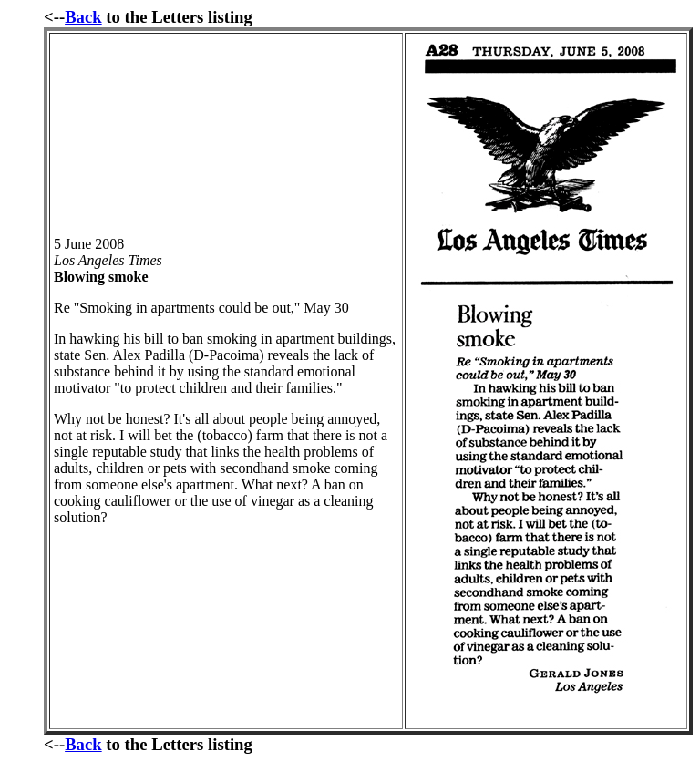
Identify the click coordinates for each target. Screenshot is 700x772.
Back (83, 17)
